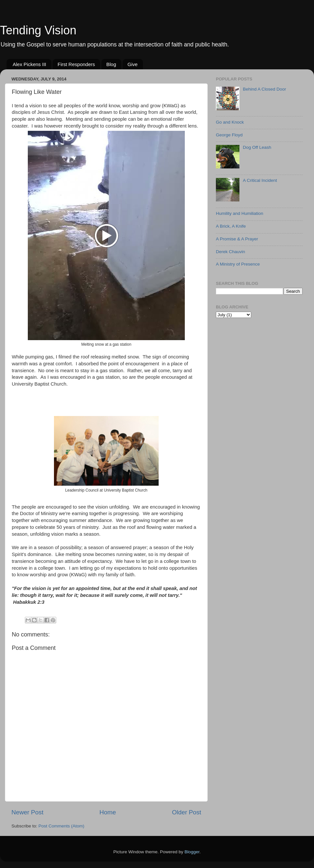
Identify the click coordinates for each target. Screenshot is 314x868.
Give (133, 64)
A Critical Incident (260, 180)
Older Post (187, 812)
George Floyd (229, 135)
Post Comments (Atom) (61, 826)
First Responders (76, 64)
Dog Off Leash (257, 147)
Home (108, 812)
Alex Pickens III (30, 64)
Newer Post (27, 812)
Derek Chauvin (230, 252)
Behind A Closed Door (264, 89)
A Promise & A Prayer (237, 239)
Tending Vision (38, 30)
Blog (111, 64)
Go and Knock (230, 122)
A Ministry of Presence (238, 264)
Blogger (192, 852)
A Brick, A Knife (231, 226)
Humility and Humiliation (240, 213)
